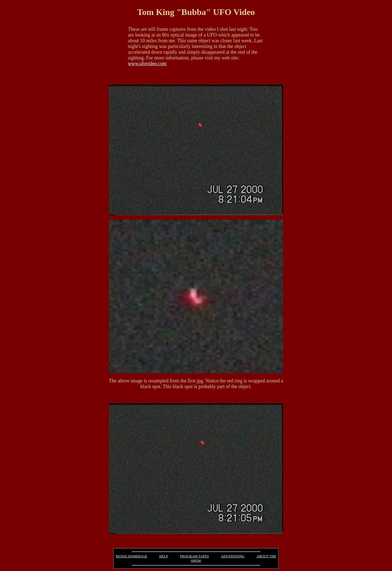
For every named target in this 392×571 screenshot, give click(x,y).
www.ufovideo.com (147, 64)
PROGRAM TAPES (194, 556)
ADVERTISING (233, 556)
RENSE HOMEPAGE (131, 556)
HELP (164, 556)
